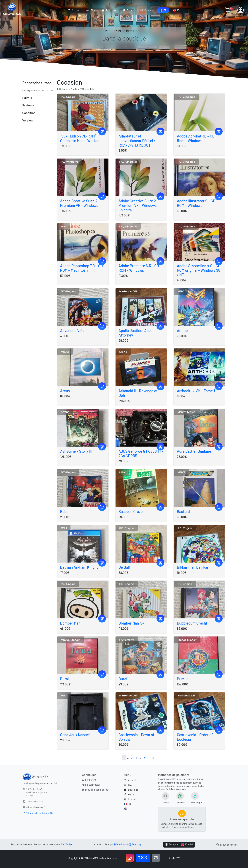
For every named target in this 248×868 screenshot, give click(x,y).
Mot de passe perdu (95, 790)
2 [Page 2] (128, 758)
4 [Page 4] (136, 758)
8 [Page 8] (153, 758)
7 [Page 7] (149, 758)
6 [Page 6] (145, 758)
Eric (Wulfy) (66, 844)
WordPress (120, 844)
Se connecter (91, 785)
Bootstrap (135, 844)
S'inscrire (89, 780)
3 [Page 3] (132, 758)
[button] (228, 10)
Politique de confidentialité (38, 813)
